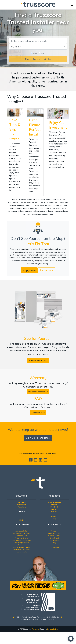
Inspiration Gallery (22, 531)
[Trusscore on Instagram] (41, 461)
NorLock (54, 509)
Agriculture (22, 507)
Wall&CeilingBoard (54, 502)
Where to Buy (22, 536)
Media (22, 520)
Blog (22, 518)
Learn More (47, 270)
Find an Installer (22, 552)
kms (42, 53)
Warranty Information (38, 392)
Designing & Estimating (22, 533)
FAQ (54, 519)
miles (35, 53)
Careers (54, 531)
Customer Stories (22, 538)
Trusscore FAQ (38, 412)
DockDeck (54, 507)
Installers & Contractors (22, 550)
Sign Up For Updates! (38, 438)
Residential (22, 502)
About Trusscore (54, 533)
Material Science (54, 536)
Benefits (54, 516)
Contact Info (54, 547)
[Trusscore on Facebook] (31, 461)
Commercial (22, 505)
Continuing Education (22, 543)
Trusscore (35, 629)
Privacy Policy (53, 629)
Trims (54, 514)
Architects (22, 545)
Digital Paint (54, 538)
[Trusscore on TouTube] (45, 461)
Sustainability (54, 540)
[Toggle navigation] (72, 5)
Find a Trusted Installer (38, 59)
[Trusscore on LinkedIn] (36, 461)
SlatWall (54, 505)
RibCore (54, 512)
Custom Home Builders (22, 547)
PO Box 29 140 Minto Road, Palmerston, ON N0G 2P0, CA (36, 617)
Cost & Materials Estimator (22, 540)
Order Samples (38, 360)
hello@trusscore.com (30, 620)
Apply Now (29, 270)
